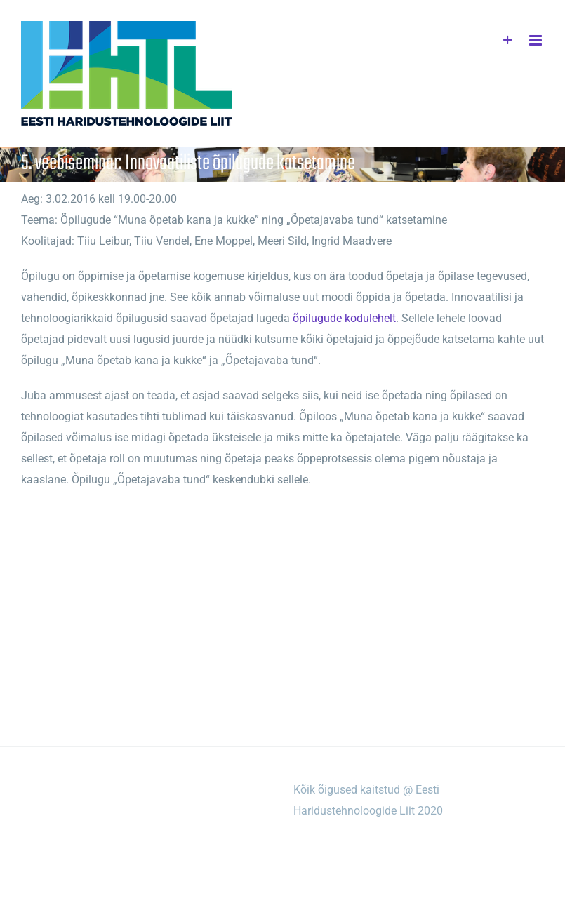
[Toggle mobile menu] (537, 40)
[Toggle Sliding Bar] (508, 40)
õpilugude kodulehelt (344, 318)
